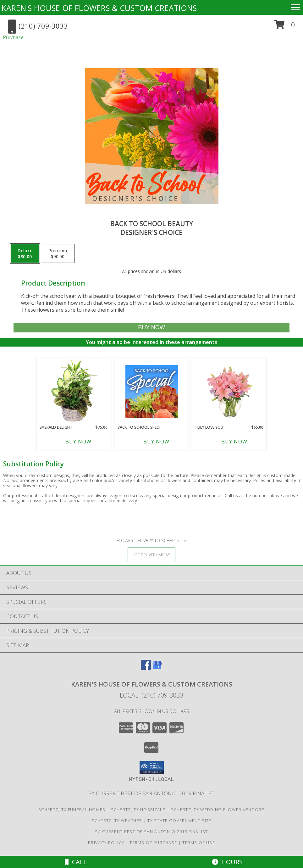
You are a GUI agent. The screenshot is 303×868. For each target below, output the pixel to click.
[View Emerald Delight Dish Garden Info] (74, 391)
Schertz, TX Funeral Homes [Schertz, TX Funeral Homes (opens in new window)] (72, 810)
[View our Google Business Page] (157, 668)
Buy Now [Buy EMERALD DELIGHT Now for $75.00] (78, 442)
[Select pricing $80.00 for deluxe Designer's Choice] (25, 253)
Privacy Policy (106, 843)
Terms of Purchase (153, 843)
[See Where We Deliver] (151, 555)
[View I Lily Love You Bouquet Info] (230, 391)
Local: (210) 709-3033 (151, 695)
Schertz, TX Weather (117, 821)
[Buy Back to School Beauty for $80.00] (151, 328)
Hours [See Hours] (227, 862)
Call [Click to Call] (76, 862)
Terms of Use (199, 843)
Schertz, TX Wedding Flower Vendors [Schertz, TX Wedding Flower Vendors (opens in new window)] (218, 810)
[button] (285, 27)
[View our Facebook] (146, 668)
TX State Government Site (179, 821)
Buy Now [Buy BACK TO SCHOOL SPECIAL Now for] (156, 442)
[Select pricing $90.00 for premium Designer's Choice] (58, 253)
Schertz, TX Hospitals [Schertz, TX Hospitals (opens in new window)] (138, 810)
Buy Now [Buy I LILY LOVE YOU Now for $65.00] (234, 442)
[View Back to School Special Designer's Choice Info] (152, 391)
